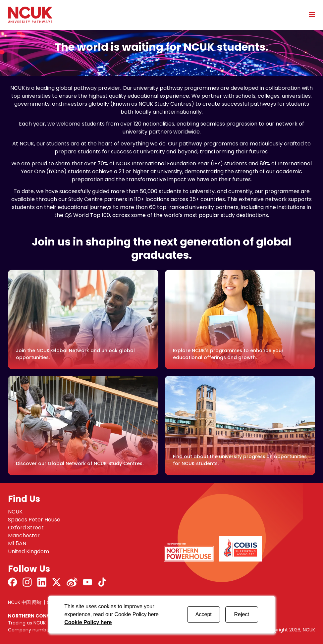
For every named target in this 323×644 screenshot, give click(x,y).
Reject (242, 614)
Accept (204, 614)
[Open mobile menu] (310, 15)
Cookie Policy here (88, 622)
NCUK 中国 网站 (25, 602)
